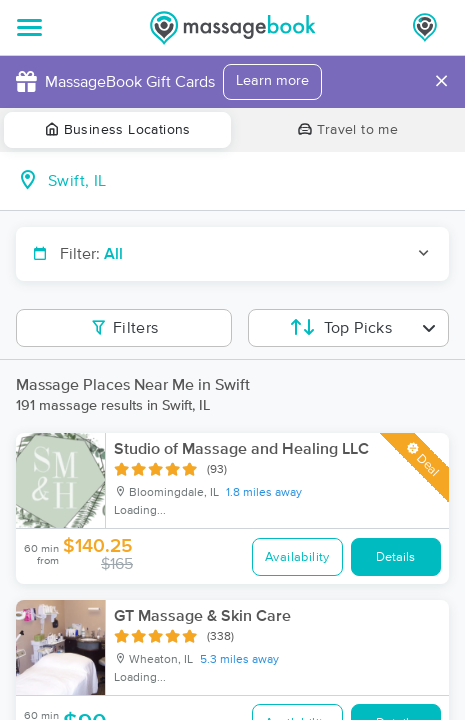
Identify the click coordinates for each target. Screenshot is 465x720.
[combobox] (248, 181)
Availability (297, 557)
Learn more (272, 81)
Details (395, 557)
